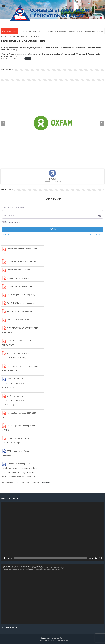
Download (28, 59)
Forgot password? (97, 234)
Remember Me (12, 222)
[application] (52, 531)
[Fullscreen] (100, 558)
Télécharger (46, 483)
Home (3, 36)
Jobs (9, 36)
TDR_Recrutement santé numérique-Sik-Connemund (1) (21, 483)
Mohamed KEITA (57, 638)
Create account (7, 234)
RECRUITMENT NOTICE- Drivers (12, 59)
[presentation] (3, 123)
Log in (52, 229)
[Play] (5, 558)
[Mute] (96, 558)
